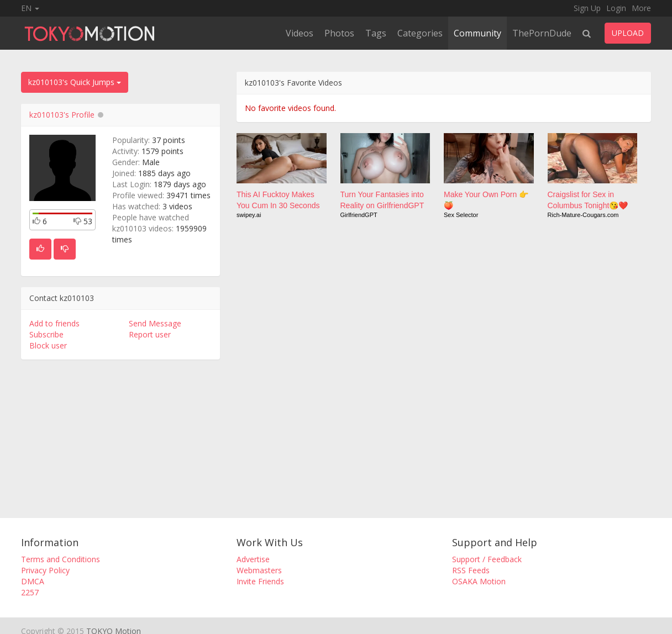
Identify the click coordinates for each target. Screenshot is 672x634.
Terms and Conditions (61, 559)
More (641, 8)
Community (477, 33)
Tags (376, 33)
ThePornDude (542, 33)
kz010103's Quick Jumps (75, 82)
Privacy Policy (45, 570)
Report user (150, 334)
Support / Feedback (487, 559)
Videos (300, 33)
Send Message (155, 323)
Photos (339, 33)
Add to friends (54, 323)
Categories (420, 33)
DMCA (33, 581)
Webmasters (259, 570)
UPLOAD (628, 33)
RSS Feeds (471, 570)
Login (616, 8)
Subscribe (46, 334)
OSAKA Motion (479, 581)
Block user (48, 345)
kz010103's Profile (62, 115)
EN (30, 8)
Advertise (253, 559)
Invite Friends (260, 581)
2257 (30, 592)
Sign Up (587, 8)
